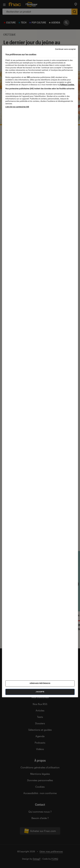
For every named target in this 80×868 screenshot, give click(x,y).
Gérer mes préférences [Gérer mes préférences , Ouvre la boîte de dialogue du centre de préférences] (40, 683)
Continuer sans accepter (65, 49)
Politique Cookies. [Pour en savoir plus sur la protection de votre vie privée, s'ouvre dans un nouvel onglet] (67, 85)
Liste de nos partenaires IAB (17, 107)
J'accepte (40, 692)
